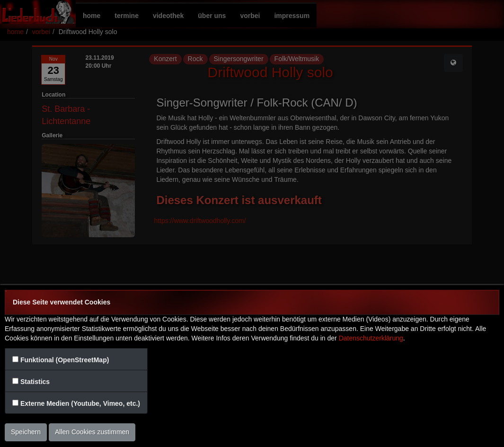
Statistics (35, 382)
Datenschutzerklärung (371, 338)
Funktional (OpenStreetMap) (65, 360)
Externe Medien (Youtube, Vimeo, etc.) (80, 403)
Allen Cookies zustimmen (92, 432)
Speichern (26, 432)
